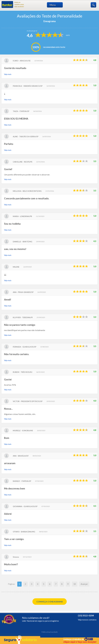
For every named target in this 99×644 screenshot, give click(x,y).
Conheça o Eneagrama (50, 602)
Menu (56, 5)
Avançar (84, 584)
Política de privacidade (50, 632)
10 (75, 584)
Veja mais (8, 74)
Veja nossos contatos (87, 620)
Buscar (94, 5)
